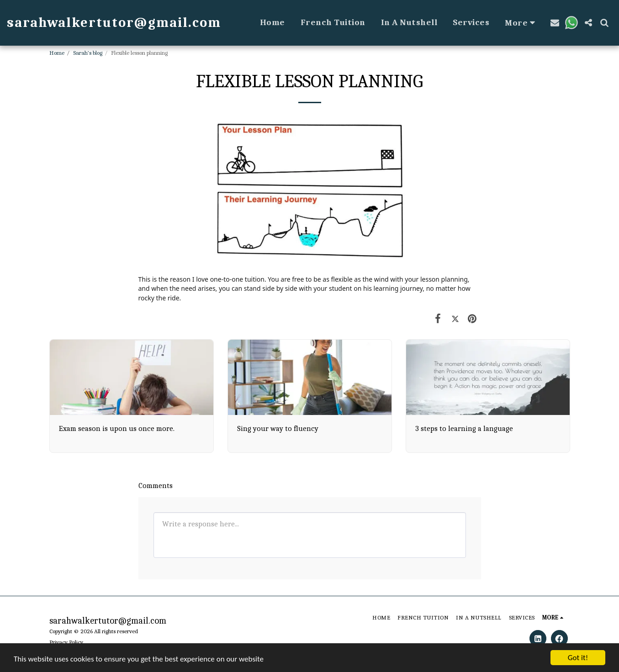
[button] (555, 23)
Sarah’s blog (88, 53)
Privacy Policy (66, 642)
